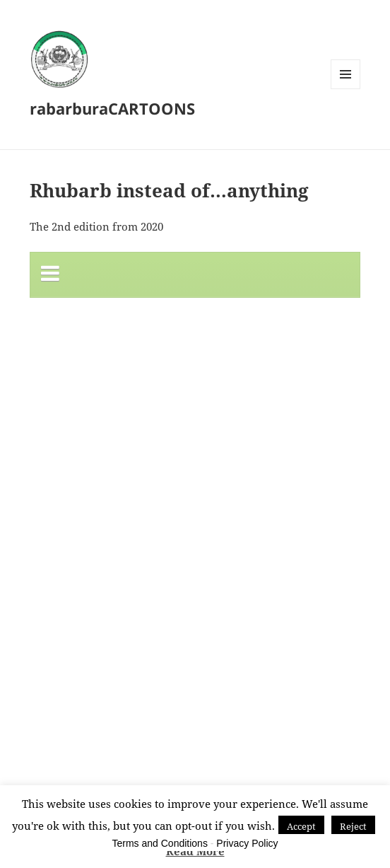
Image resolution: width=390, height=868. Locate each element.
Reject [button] (353, 826)
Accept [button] (301, 826)
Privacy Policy (247, 843)
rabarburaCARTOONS (112, 108)
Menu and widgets (346, 89)
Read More (195, 851)
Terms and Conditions (160, 843)
